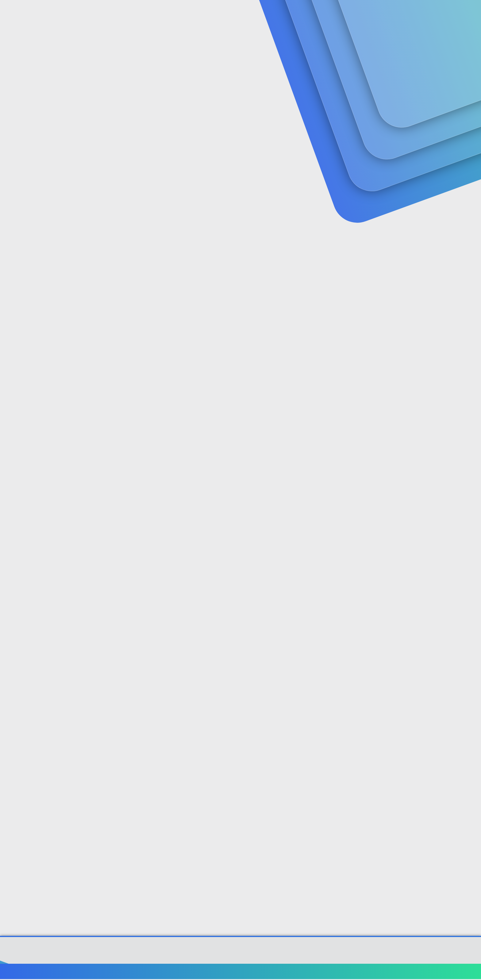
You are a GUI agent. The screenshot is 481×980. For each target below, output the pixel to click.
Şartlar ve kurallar (341, 972)
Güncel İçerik (189, 12)
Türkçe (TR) (45, 972)
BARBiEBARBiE (48, 142)
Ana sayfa (431, 972)
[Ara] (314, 12)
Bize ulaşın (307, 972)
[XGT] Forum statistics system (240, 959)
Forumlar (147, 12)
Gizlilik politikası (380, 972)
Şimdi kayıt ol (425, 48)
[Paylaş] (438, 155)
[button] (166, 12)
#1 (446, 155)
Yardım (408, 972)
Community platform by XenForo (241, 954)
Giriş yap (382, 48)
